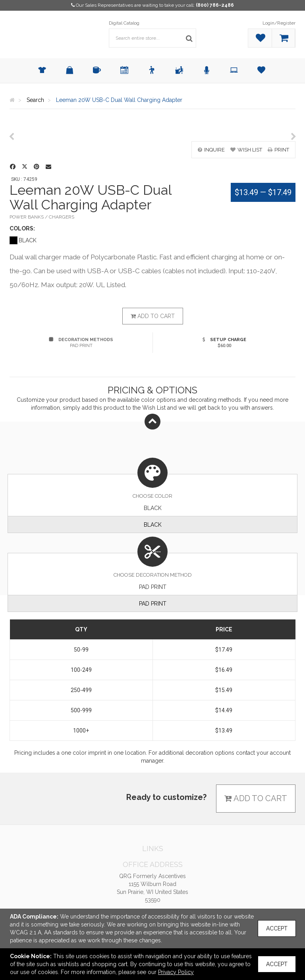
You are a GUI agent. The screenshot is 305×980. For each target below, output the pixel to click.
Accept (277, 928)
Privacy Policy (176, 972)
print (278, 150)
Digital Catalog (124, 23)
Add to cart (153, 316)
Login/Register (279, 23)
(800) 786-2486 (215, 5)
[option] (152, 129)
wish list (246, 150)
